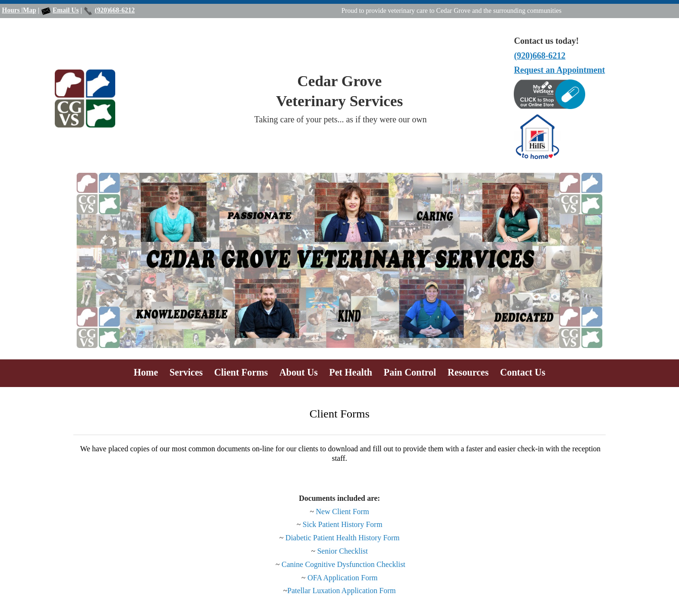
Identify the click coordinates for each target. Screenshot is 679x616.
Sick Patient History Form (343, 524)
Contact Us (523, 372)
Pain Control (410, 372)
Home (146, 372)
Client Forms (241, 372)
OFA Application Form (342, 578)
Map (30, 10)
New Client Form (342, 512)
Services (186, 372)
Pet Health (351, 372)
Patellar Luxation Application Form (341, 591)
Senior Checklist (342, 551)
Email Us (66, 10)
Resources (468, 372)
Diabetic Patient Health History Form (342, 538)
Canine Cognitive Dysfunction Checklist (343, 564)
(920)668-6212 (115, 10)
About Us (299, 372)
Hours (12, 10)
